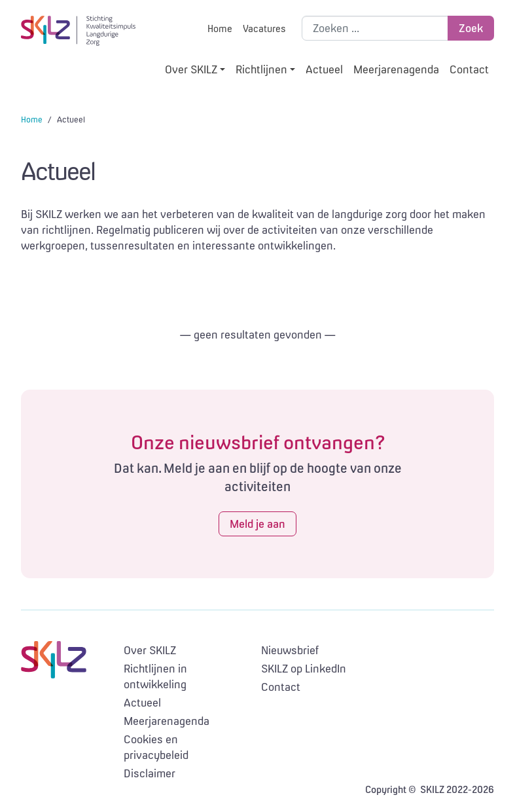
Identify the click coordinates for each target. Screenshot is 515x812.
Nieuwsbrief (290, 650)
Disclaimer (150, 773)
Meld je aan (257, 524)
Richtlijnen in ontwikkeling (155, 676)
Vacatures (264, 28)
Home (220, 28)
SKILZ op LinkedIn (304, 669)
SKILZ (78, 31)
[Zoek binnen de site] (375, 28)
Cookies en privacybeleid (156, 747)
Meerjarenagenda (396, 69)
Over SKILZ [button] (191, 69)
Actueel (324, 69)
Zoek (471, 28)
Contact (469, 69)
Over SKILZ (150, 650)
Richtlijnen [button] (261, 69)
